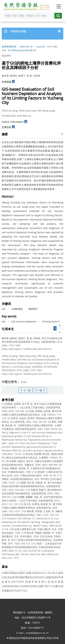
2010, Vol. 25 (26, 47)
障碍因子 (33, 309)
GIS (4, 309)
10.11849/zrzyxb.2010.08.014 (22, 50)
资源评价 (6, 56)
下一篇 (40, 390)
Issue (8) (41, 47)
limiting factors (51, 321)
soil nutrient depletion (24, 321)
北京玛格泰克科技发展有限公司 (33, 638)
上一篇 (25, 390)
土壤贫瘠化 (17, 309)
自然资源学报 (9, 47)
